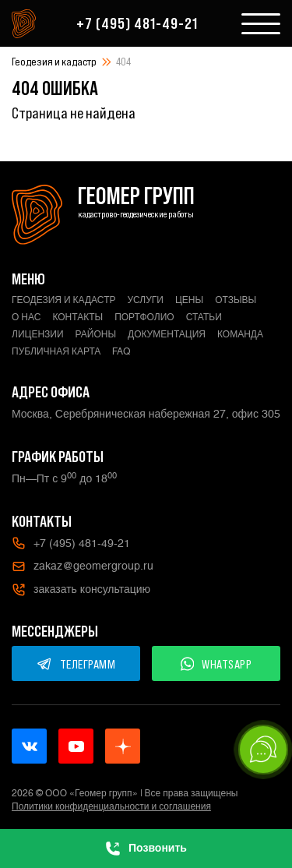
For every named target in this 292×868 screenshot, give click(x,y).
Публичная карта (56, 351)
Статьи (204, 317)
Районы (96, 334)
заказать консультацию (81, 590)
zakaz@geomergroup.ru (83, 566)
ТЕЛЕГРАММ (76, 664)
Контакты (77, 317)
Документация (167, 334)
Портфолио (144, 317)
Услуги (145, 300)
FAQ (121, 351)
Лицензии (38, 334)
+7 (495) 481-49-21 (137, 23)
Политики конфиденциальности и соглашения (111, 806)
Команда (240, 334)
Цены (189, 300)
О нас (26, 317)
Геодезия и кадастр (54, 62)
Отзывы (236, 300)
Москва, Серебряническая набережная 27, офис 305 (146, 414)
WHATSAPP (216, 664)
